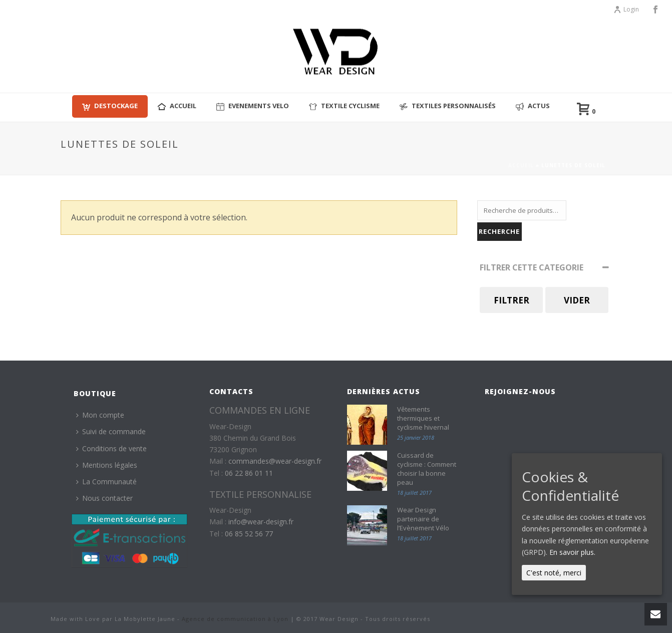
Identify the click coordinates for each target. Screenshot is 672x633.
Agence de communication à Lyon (235, 619)
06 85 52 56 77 (249, 534)
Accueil (521, 165)
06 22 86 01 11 (249, 473)
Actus (533, 106)
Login (626, 9)
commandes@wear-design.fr (275, 461)
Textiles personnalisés (448, 106)
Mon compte (100, 415)
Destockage (110, 106)
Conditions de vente (111, 448)
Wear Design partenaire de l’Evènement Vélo (423, 519)
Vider (577, 300)
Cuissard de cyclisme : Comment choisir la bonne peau (427, 469)
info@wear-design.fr (261, 522)
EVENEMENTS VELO (253, 106)
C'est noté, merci (554, 573)
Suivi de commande (111, 431)
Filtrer (512, 300)
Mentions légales (107, 465)
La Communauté (106, 482)
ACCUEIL (177, 106)
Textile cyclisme (344, 106)
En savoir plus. (572, 552)
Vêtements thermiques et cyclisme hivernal (423, 418)
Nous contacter (104, 498)
